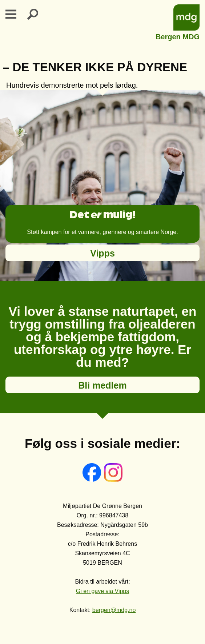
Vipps (102, 253)
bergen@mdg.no (114, 610)
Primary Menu (15, 14)
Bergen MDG (178, 36)
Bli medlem (102, 385)
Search (37, 14)
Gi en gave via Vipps (102, 591)
